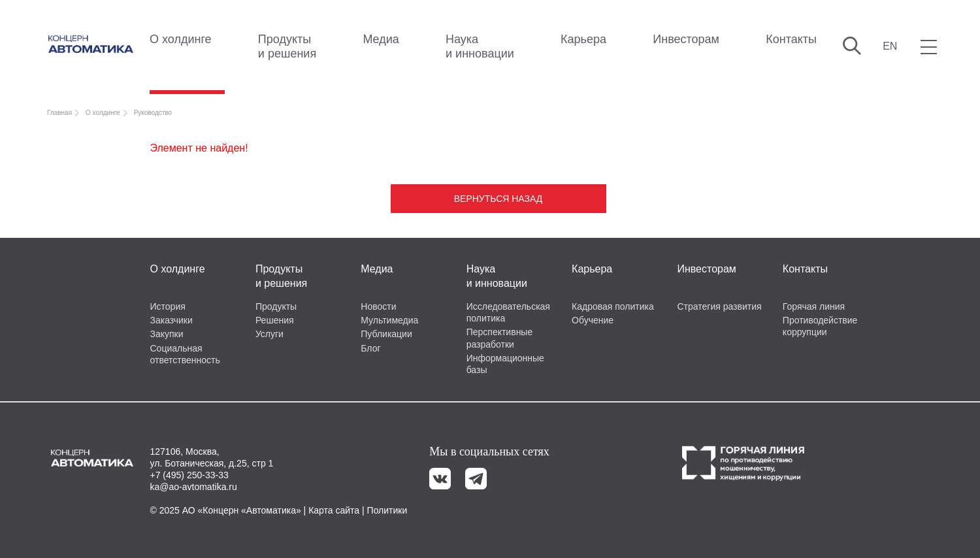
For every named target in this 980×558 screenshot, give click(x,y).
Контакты (791, 39)
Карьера (583, 39)
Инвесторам (686, 39)
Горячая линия (814, 306)
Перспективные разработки (500, 338)
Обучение (593, 320)
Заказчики (171, 320)
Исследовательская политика (508, 312)
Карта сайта (334, 510)
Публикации (386, 334)
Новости (378, 306)
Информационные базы (505, 364)
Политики (387, 510)
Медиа (381, 39)
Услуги (269, 334)
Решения (275, 320)
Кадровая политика (613, 306)
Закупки (167, 334)
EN (890, 46)
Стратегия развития (719, 306)
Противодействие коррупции (820, 326)
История (168, 306)
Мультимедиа (389, 320)
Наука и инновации (480, 46)
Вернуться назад (498, 199)
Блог (370, 348)
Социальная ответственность (185, 354)
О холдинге (181, 39)
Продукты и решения (287, 46)
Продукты (276, 306)
